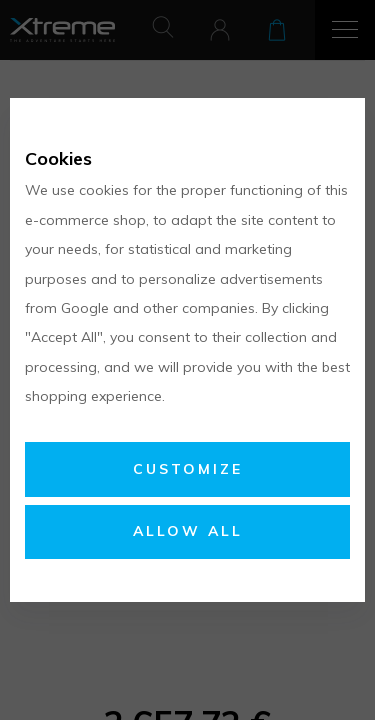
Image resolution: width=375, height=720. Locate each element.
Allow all (188, 531)
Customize (188, 469)
